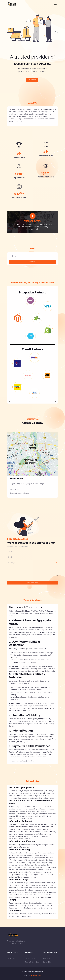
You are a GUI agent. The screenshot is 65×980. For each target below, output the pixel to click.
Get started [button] (32, 80)
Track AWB (11, 959)
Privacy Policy (30, 959)
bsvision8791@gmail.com (20, 493)
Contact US (47, 962)
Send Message (32, 583)
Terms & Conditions (32, 962)
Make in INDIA (37, 975)
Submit (32, 262)
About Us (47, 959)
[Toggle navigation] (55, 4)
